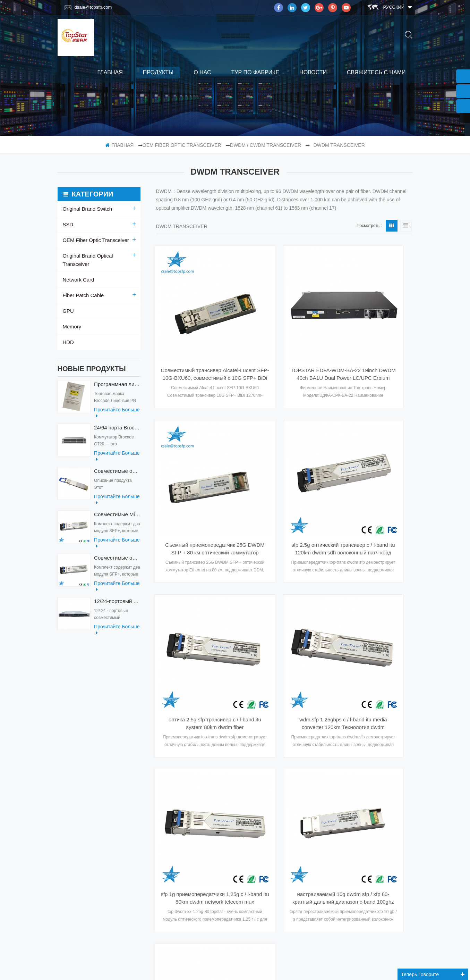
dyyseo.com (328, 967)
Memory (72, 318)
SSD (68, 225)
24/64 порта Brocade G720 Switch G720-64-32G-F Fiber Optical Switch (117, 423)
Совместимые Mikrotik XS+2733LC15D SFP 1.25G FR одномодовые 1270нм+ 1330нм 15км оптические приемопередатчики (117, 509)
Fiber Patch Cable (82, 287)
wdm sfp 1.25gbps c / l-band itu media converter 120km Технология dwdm (373, 464)
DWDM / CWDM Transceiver (266, 145)
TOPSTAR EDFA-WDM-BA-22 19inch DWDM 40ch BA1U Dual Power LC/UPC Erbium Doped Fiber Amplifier (284, 332)
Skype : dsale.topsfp (362, 822)
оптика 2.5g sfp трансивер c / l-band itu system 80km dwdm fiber (284, 464)
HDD (68, 334)
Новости (313, 72)
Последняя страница (332, 646)
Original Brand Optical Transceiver (100, 256)
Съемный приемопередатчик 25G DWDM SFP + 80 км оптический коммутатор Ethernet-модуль (373, 332)
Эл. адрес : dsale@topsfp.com (372, 808)
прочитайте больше (117, 408)
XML (67, 775)
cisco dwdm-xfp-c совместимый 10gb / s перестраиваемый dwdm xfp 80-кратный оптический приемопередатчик (373, 596)
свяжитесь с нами (376, 72)
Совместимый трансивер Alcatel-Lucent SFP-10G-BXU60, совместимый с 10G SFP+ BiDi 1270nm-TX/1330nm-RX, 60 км (195, 332)
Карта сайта (77, 802)
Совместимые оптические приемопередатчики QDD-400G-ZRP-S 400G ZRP (117, 466)
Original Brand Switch (86, 209)
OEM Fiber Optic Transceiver (182, 145)
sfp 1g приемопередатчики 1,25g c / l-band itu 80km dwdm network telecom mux (195, 596)
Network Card (78, 271)
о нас (202, 72)
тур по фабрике (255, 72)
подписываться (255, 910)
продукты (158, 72)
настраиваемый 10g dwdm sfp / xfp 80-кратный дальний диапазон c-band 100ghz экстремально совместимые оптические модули (284, 596)
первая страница (232, 646)
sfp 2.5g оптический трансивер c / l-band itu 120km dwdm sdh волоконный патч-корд (195, 464)
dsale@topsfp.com (88, 7)
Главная (110, 72)
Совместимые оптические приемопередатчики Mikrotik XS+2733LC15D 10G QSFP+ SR (117, 553)
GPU (68, 303)
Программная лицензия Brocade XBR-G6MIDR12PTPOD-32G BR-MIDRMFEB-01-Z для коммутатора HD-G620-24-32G (117, 379)
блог (69, 789)
